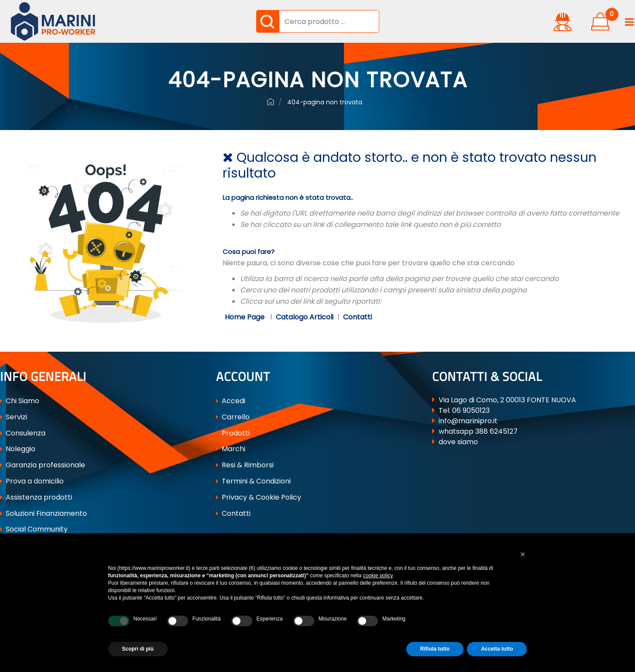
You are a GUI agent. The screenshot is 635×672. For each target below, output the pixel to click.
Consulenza (23, 433)
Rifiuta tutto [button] (435, 649)
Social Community (34, 529)
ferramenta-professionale (271, 102)
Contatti (357, 317)
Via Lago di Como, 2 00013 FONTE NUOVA (507, 400)
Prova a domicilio (32, 481)
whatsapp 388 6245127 (478, 431)
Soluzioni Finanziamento (43, 513)
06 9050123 (471, 410)
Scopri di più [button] (138, 649)
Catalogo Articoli (305, 317)
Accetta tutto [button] (497, 649)
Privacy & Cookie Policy (259, 497)
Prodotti (233, 433)
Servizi (14, 417)
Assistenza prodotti (36, 497)
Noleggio (18, 449)
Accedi (231, 401)
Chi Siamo (20, 401)
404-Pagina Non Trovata (325, 102)
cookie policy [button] (378, 576)
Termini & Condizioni (253, 481)
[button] (268, 21)
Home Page (245, 317)
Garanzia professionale (43, 465)
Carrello (233, 417)
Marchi (231, 449)
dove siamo (458, 442)
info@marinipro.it (468, 421)
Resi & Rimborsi (245, 465)
